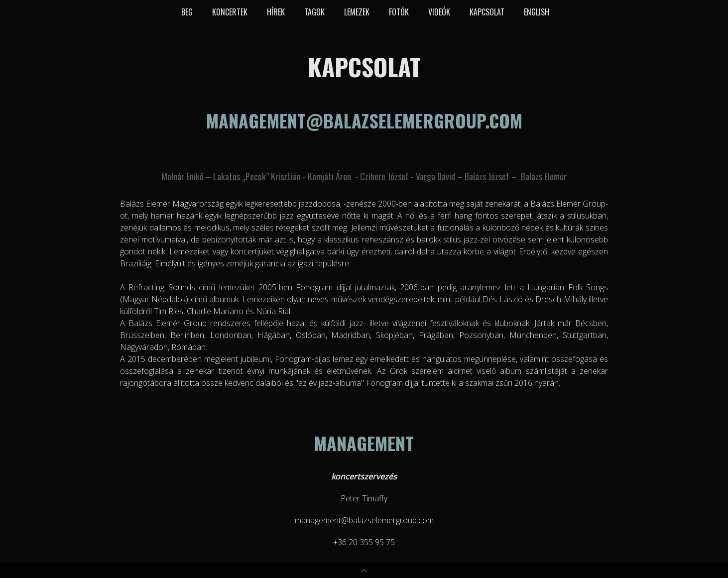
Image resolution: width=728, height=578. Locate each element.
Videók (439, 12)
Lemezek (357, 12)
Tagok (314, 12)
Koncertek (230, 12)
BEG (187, 12)
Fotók (399, 12)
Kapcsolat (487, 12)
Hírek (276, 12)
